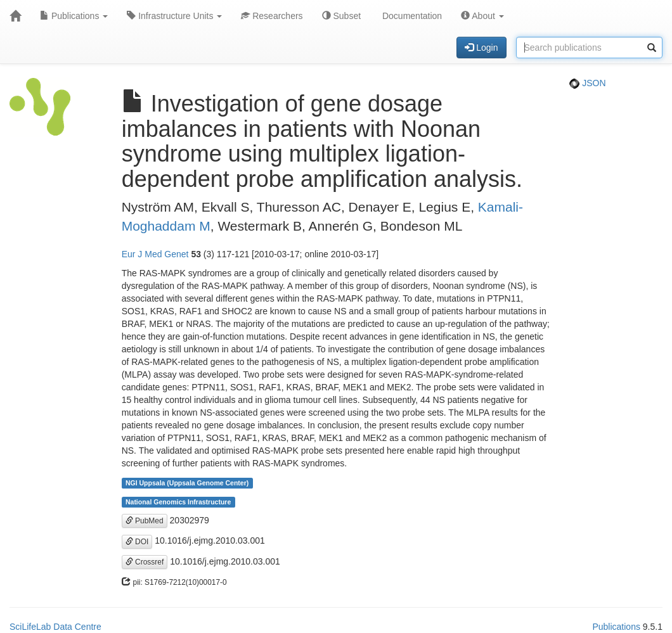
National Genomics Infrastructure (178, 502)
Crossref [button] (145, 562)
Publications (74, 16)
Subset (341, 16)
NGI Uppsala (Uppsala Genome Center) (187, 483)
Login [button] (481, 48)
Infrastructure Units (174, 16)
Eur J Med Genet (155, 254)
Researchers (272, 16)
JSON (587, 83)
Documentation (411, 16)
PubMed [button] (145, 521)
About (482, 16)
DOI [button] (137, 542)
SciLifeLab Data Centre (55, 627)
